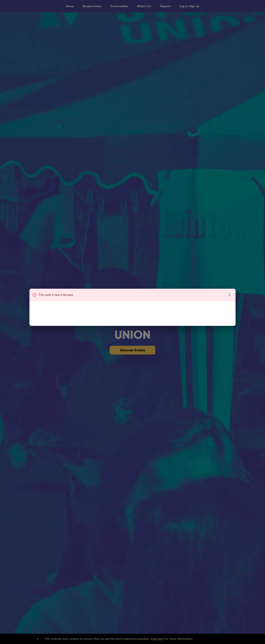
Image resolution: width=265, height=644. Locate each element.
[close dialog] (230, 295)
